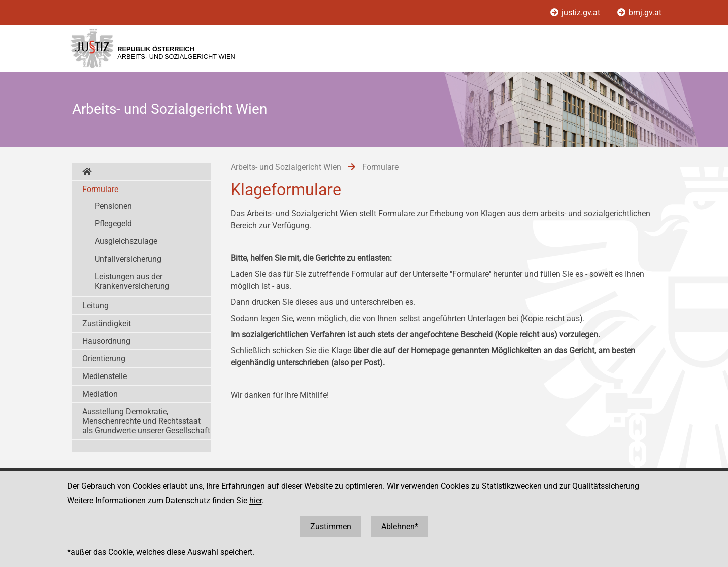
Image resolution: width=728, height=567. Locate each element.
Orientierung (104, 359)
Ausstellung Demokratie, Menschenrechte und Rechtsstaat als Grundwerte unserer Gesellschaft (146, 421)
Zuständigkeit (107, 323)
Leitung (95, 306)
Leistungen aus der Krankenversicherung (132, 281)
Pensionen (113, 206)
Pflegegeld (113, 224)
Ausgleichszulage (126, 241)
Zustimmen (331, 526)
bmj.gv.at (639, 12)
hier (256, 501)
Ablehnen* (400, 526)
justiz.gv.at (576, 12)
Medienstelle (105, 376)
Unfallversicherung (128, 259)
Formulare (100, 189)
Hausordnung (106, 341)
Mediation (100, 394)
